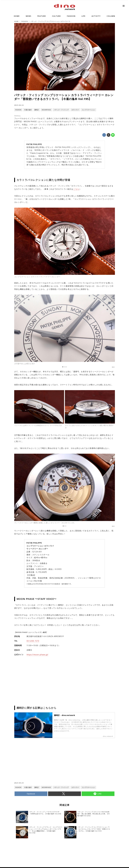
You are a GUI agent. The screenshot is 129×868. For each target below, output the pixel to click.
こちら (76, 189)
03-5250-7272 (33, 641)
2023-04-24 (19, 105)
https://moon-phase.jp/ (38, 655)
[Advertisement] (39, 763)
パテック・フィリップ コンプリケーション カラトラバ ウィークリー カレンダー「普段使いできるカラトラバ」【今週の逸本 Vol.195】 (64, 97)
